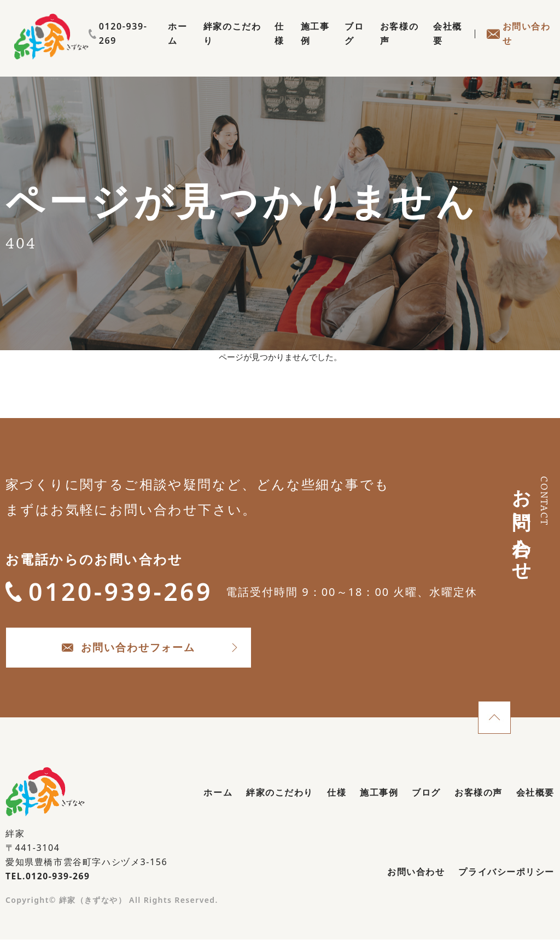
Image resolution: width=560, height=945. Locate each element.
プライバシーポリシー (506, 878)
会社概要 (444, 46)
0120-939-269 (516, 26)
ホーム (159, 46)
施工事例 (304, 46)
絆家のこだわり (215, 46)
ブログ (346, 46)
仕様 (267, 46)
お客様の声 (393, 46)
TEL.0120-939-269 (49, 882)
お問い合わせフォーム (142, 652)
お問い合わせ (517, 46)
